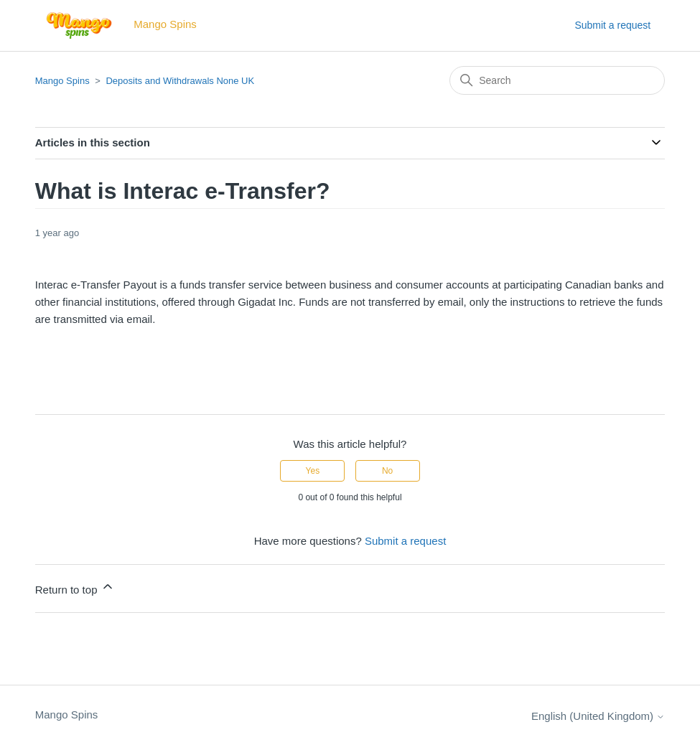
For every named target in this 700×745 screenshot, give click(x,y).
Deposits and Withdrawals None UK (180, 81)
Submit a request (612, 25)
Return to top (75, 587)
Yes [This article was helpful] (313, 471)
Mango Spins (62, 81)
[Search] (557, 80)
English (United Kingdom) (598, 716)
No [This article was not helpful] (387, 471)
